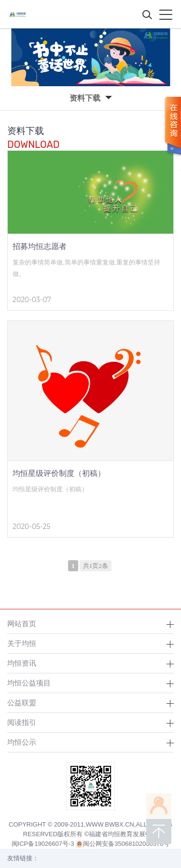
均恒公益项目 (29, 683)
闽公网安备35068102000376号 (123, 844)
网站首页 (22, 624)
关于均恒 (22, 643)
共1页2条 (96, 566)
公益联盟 (22, 703)
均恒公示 (22, 742)
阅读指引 (22, 722)
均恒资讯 (22, 663)
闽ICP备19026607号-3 (43, 844)
